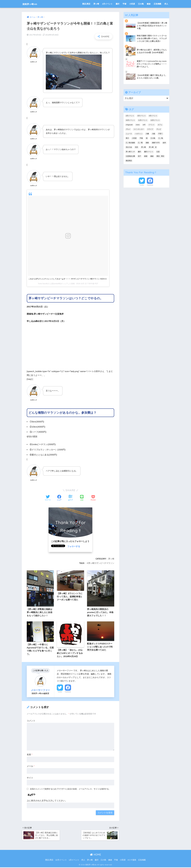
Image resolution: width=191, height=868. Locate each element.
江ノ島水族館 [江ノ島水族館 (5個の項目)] (130, 143)
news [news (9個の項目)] (138, 125)
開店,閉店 (86, 4)
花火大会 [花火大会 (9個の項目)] (129, 147)
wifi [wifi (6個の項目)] (144, 125)
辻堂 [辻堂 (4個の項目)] (158, 152)
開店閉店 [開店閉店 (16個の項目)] (129, 161)
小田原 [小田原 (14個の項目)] (134, 138)
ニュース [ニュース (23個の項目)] (129, 134)
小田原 (132, 4)
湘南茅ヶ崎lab (32, 4)
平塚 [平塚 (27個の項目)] (141, 138)
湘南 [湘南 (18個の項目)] (147, 143)
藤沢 (118, 4)
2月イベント (107, 4)
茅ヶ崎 (96, 4)
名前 (30, 755)
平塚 (124, 4)
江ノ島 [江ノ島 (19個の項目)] (161, 138)
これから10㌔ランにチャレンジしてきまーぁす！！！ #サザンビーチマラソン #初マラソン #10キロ (68, 279)
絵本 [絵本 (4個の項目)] (164, 143)
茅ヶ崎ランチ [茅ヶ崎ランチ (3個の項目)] (130, 152)
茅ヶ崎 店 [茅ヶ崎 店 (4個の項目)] (153, 147)
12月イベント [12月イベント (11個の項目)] (155, 120)
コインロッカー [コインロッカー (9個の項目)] (139, 129)
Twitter (60, 692)
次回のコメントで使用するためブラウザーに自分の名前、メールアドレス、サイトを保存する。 (70, 789)
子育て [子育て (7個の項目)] (160, 134)
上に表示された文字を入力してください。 (47, 801)
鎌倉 (149, 4)
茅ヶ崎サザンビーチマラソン (101, 563)
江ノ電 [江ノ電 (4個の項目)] (140, 143)
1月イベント (74, 861)
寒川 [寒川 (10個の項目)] (127, 138)
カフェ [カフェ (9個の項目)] (160, 125)
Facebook (68, 692)
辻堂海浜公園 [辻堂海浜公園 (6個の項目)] (130, 156)
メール (31, 766)
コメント (31, 721)
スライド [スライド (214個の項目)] (150, 129)
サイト (30, 778)
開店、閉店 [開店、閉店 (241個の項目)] (160, 156)
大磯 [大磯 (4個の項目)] (147, 134)
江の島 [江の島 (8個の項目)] (153, 138)
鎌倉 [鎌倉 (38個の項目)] (152, 156)
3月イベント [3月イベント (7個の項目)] (142, 116)
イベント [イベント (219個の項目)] (151, 125)
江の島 (141, 4)
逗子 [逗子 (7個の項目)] (139, 156)
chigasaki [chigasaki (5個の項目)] (129, 125)
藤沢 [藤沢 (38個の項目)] (139, 152)
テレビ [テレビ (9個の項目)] (159, 129)
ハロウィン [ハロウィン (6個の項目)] (139, 134)
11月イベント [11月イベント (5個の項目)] (143, 120)
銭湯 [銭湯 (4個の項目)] (146, 156)
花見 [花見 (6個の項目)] (136, 147)
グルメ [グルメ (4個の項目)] (128, 129)
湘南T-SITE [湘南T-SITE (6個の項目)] (156, 143)
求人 (166, 4)
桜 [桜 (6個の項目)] (147, 138)
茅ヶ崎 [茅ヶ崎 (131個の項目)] (143, 147)
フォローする (74, 546)
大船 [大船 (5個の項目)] (153, 134)
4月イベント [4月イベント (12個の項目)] (153, 116)
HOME (95, 855)
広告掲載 (157, 4)
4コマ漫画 (132, 861)
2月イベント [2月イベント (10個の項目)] (130, 116)
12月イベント (61, 861)
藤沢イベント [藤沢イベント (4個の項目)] (149, 152)
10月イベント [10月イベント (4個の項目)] (130, 120)
